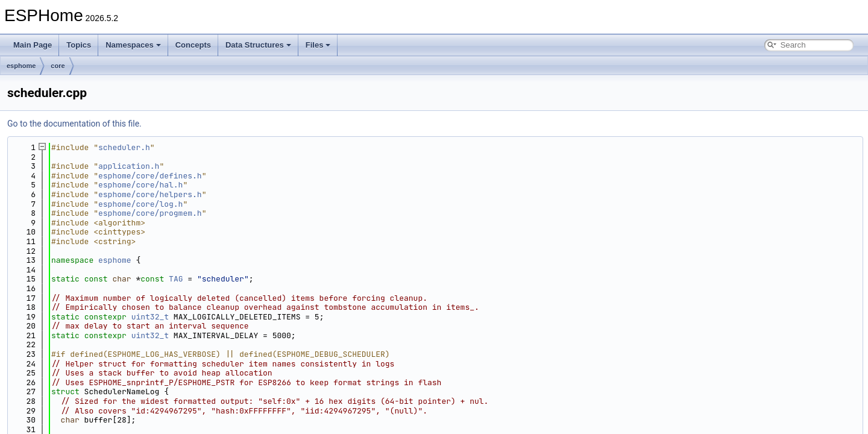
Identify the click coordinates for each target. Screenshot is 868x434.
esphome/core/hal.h (140, 185)
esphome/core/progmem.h (150, 213)
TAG (176, 279)
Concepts (193, 45)
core (58, 66)
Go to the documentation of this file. (74, 124)
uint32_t (150, 317)
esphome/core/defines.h (150, 176)
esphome (21, 66)
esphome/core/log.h (140, 204)
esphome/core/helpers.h (150, 194)
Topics (79, 45)
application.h (129, 166)
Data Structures (258, 45)
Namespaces (133, 45)
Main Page (33, 45)
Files (318, 45)
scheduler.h (124, 147)
